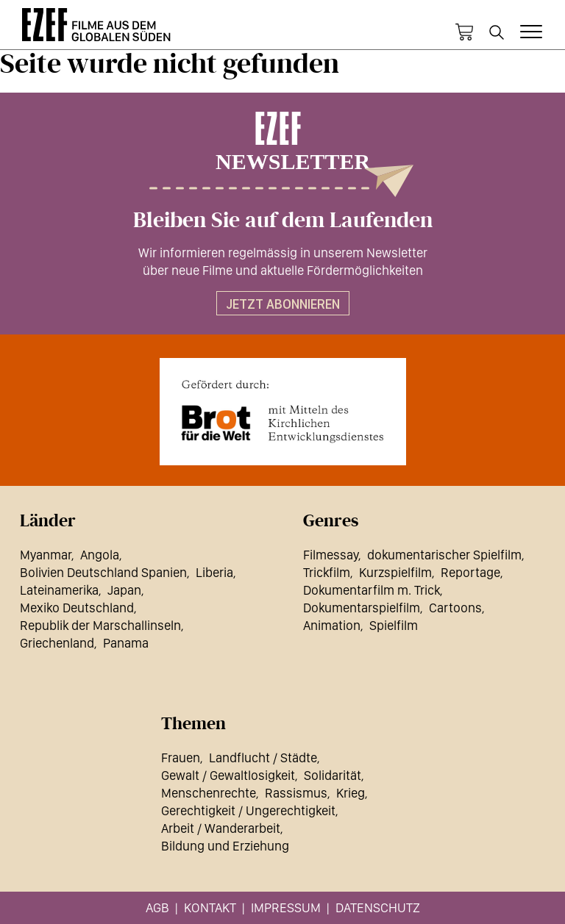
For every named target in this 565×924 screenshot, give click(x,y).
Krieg (351, 793)
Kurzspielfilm (395, 572)
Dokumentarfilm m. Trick (372, 590)
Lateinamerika (59, 590)
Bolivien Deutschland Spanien (103, 572)
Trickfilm (327, 572)
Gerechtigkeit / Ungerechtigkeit (248, 810)
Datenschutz (378, 907)
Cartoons (455, 608)
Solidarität (333, 775)
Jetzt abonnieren (283, 304)
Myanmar (46, 555)
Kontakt (210, 907)
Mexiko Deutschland (77, 608)
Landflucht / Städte (263, 758)
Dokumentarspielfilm (362, 608)
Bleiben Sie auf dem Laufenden (283, 221)
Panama (126, 643)
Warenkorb (464, 32)
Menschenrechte (209, 793)
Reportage (470, 572)
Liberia (214, 572)
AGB (157, 907)
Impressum (286, 907)
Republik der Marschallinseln (100, 625)
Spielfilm (394, 625)
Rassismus (296, 793)
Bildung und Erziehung (225, 846)
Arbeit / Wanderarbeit (221, 828)
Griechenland (57, 643)
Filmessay (331, 555)
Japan (124, 590)
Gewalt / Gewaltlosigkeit (228, 775)
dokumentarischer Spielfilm (444, 555)
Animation (332, 625)
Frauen (181, 758)
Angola (100, 555)
